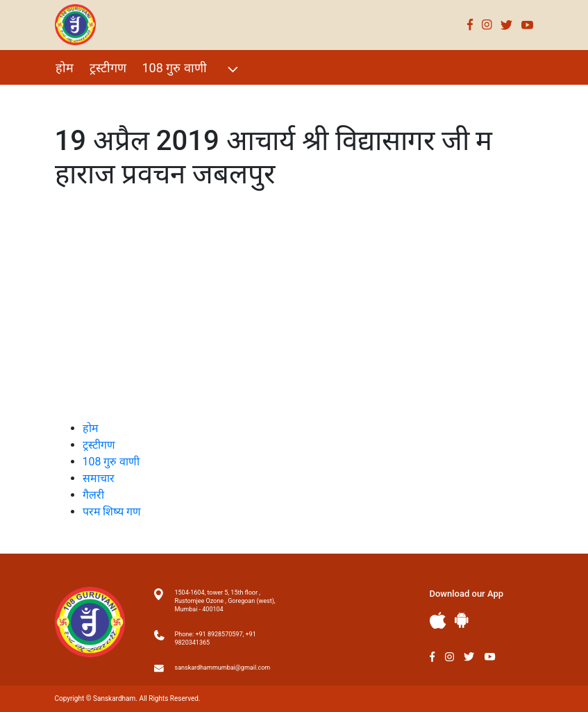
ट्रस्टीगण (108, 68)
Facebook (470, 25)
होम (65, 68)
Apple (438, 621)
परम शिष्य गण (240, 98)
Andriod (462, 620)
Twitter (507, 25)
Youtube (528, 25)
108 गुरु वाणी (192, 69)
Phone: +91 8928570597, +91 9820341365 (216, 638)
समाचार (99, 478)
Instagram (487, 25)
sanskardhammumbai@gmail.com (223, 668)
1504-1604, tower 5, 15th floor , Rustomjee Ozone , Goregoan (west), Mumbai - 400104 (225, 601)
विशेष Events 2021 (104, 98)
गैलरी (180, 98)
